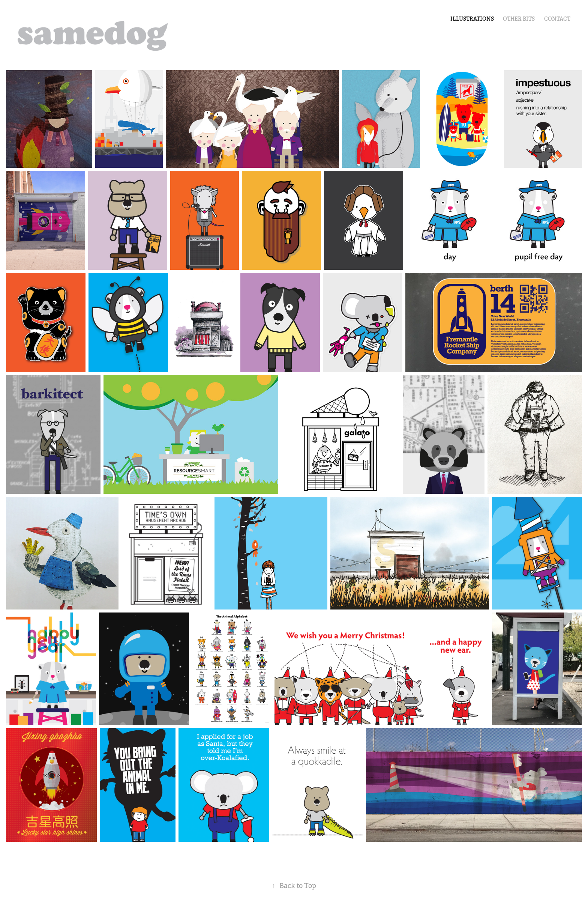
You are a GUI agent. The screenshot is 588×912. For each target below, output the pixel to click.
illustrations (472, 19)
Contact (557, 19)
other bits (519, 19)
